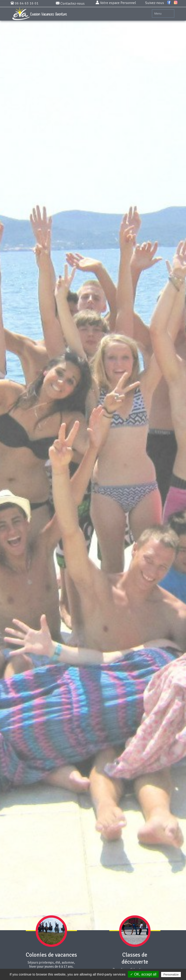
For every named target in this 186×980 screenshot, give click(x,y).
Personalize (171, 975)
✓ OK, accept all (143, 974)
